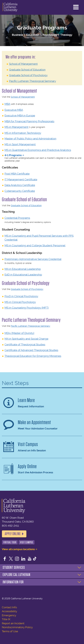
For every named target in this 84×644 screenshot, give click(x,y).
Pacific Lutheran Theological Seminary (33, 81)
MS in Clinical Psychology (20, 302)
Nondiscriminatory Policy (17, 627)
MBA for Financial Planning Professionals (29, 121)
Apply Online (13, 534)
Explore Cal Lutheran (17, 575)
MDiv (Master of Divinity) (19, 333)
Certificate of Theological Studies (25, 344)
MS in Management (17, 127)
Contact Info (9, 607)
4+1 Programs (13, 155)
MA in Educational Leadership (23, 269)
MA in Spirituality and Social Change (26, 339)
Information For (13, 582)
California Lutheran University (10, 7)
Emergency (9, 615)
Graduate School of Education (27, 70)
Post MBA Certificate (17, 174)
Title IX (6, 619)
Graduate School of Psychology (28, 75)
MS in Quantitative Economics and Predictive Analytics (38, 150)
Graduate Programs (42, 28)
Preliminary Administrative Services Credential (33, 259)
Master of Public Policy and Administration (30, 139)
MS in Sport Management (20, 144)
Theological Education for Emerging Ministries (33, 356)
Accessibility (9, 611)
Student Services (14, 568)
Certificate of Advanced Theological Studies (31, 350)
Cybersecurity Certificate (20, 191)
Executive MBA (14, 110)
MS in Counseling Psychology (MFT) (27, 308)
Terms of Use (10, 631)
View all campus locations (18, 549)
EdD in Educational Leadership (23, 275)
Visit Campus (27, 542)
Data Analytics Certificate (20, 185)
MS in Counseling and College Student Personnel (35, 245)
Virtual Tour (10, 542)
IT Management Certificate (21, 179)
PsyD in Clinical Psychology (21, 296)
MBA (7, 104)
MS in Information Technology (23, 133)
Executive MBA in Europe (20, 116)
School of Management (23, 64)
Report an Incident (13, 623)
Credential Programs (17, 218)
